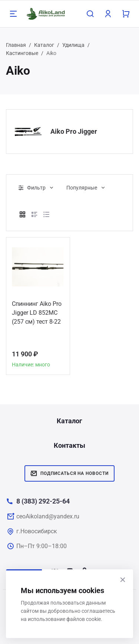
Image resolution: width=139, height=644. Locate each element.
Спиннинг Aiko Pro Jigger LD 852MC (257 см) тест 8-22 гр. (37, 314)
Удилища (73, 45)
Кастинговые (22, 53)
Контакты (69, 445)
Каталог (44, 45)
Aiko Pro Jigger (74, 131)
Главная (16, 45)
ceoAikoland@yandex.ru (48, 516)
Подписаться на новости (69, 473)
